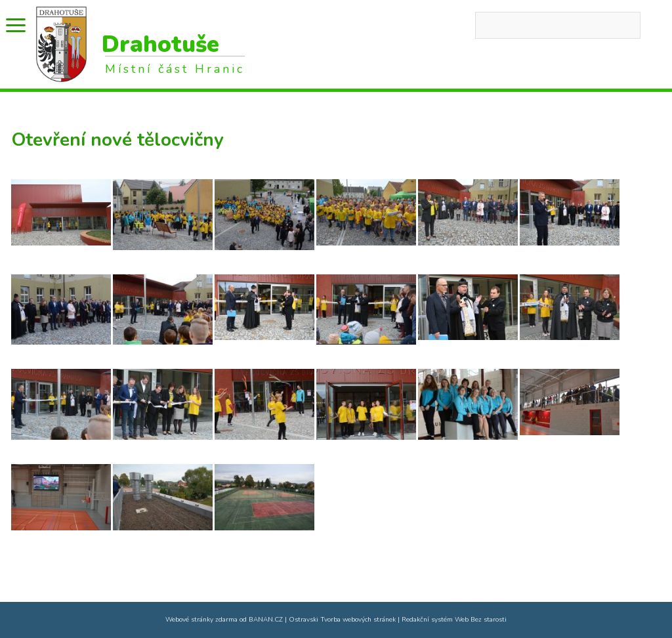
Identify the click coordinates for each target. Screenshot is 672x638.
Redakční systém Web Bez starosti (454, 620)
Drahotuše (160, 44)
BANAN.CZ (266, 620)
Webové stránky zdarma (201, 620)
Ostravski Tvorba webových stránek (342, 620)
